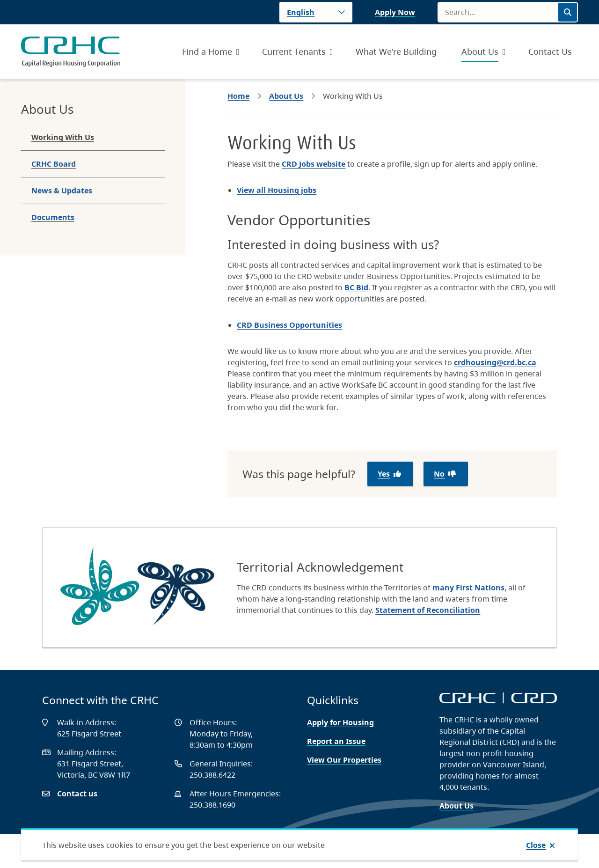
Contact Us (550, 51)
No (439, 474)
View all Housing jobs (277, 190)
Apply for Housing (340, 722)
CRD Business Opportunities (289, 325)
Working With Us (63, 137)
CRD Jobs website (314, 164)
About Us (480, 51)
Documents (53, 217)
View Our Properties (344, 760)
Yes (384, 474)
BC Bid (356, 287)
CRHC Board (54, 164)
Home (238, 96)
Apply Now (395, 12)
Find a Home (207, 51)
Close (536, 845)
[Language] (316, 12)
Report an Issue (336, 741)
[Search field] (497, 12)
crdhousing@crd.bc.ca (495, 362)
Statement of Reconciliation (428, 610)
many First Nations (468, 588)
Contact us (77, 794)
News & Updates (62, 191)
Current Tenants (294, 51)
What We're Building (396, 51)
